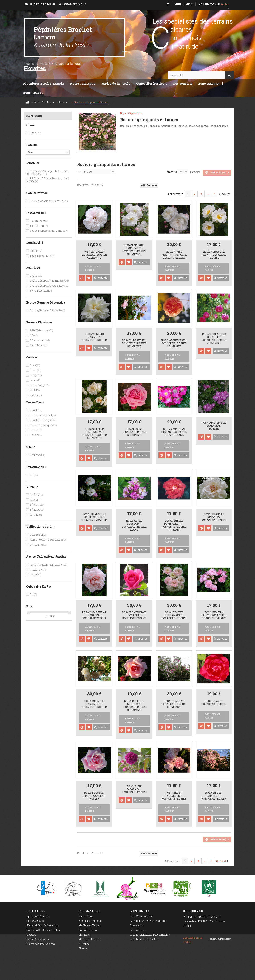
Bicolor (36, 395)
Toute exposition (42, 256)
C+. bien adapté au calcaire (49, 201)
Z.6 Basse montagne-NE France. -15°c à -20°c (47, 172)
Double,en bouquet (43, 425)
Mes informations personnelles (150, 935)
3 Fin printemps (41, 330)
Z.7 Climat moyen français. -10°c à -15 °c (48, 180)
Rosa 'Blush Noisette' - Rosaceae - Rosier (174, 796)
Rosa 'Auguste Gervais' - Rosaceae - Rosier (214, 517)
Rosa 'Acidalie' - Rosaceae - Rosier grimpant (94, 255)
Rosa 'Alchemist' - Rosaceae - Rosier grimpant (174, 343)
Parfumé (38, 455)
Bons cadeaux (209, 84)
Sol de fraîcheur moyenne (49, 231)
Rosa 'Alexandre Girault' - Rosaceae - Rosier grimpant (214, 339)
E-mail (187, 942)
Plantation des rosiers (41, 944)
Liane (35, 574)
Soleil (36, 251)
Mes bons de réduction (145, 939)
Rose (35, 365)
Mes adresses (139, 930)
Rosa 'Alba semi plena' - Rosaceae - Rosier (214, 255)
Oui (34, 475)
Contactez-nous (88, 930)
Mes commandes (141, 916)
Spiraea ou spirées (38, 916)
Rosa (35, 133)
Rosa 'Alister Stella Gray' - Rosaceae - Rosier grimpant (94, 434)
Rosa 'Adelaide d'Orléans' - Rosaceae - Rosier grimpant (134, 250)
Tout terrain (39, 226)
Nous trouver (33, 93)
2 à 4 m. (37, 505)
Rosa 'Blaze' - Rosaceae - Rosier (214, 703)
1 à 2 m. (36, 500)
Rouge (36, 375)
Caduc (36, 276)
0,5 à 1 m (36, 495)
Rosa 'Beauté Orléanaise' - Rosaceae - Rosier (174, 615)
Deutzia (31, 935)
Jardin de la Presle (116, 84)
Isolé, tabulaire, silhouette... (49, 565)
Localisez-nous (193, 938)
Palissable (38, 570)
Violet (35, 390)
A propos (84, 944)
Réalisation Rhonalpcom (220, 975)
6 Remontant (40, 340)
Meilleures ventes (90, 925)
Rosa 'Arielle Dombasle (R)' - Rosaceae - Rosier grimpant (174, 525)
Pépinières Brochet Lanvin (63, 37)
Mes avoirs (137, 925)
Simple (36, 410)
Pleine (36, 430)
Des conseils (183, 84)
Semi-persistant (41, 291)
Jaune (36, 380)
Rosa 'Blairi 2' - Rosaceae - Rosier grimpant (174, 704)
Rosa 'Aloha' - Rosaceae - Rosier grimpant (134, 432)
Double (36, 435)
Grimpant (38, 545)
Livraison (84, 935)
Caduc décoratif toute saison (49, 286)
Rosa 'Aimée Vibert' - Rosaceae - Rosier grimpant (174, 255)
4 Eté (35, 335)
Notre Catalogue (83, 84)
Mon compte (139, 911)
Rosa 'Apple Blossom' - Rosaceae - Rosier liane (134, 525)
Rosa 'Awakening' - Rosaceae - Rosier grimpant (94, 615)
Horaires (35, 68)
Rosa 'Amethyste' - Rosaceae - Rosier (214, 426)
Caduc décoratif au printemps (49, 281)
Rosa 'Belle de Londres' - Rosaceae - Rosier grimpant (134, 706)
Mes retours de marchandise (148, 921)
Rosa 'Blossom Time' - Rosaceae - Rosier (94, 796)
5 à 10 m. (37, 510)
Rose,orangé (39, 385)
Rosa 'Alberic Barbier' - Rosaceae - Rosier (94, 337)
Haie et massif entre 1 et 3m (48, 540)
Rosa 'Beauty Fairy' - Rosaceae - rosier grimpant (214, 615)
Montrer (172, 172)
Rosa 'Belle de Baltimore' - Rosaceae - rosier (94, 704)
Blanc (35, 370)
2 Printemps (39, 345)
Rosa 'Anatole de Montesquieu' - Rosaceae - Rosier (94, 517)
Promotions (86, 916)
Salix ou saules (36, 921)
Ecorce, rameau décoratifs (47, 310)
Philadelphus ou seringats (43, 925)
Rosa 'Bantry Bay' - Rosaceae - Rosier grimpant (134, 615)
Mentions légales (90, 939)
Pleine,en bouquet (43, 415)
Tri (79, 172)
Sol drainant (39, 221)
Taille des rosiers (38, 939)
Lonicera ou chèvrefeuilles (43, 930)
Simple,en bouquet (43, 420)
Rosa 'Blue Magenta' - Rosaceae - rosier (134, 789)
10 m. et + (36, 515)
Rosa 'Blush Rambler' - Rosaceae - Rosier (214, 796)
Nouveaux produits (90, 921)
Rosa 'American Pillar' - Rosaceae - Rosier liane (174, 432)
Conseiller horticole (152, 84)
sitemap (83, 948)
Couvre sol (38, 535)
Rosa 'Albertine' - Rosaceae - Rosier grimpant (134, 343)
